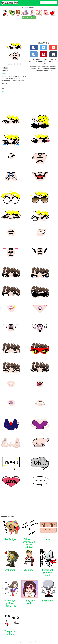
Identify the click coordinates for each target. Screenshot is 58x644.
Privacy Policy (43, 642)
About (23, 642)
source (4, 91)
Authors (36, 642)
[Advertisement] (29, 31)
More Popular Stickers (29, 17)
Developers (27, 642)
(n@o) (4, 73)
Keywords (31, 642)
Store (39, 642)
